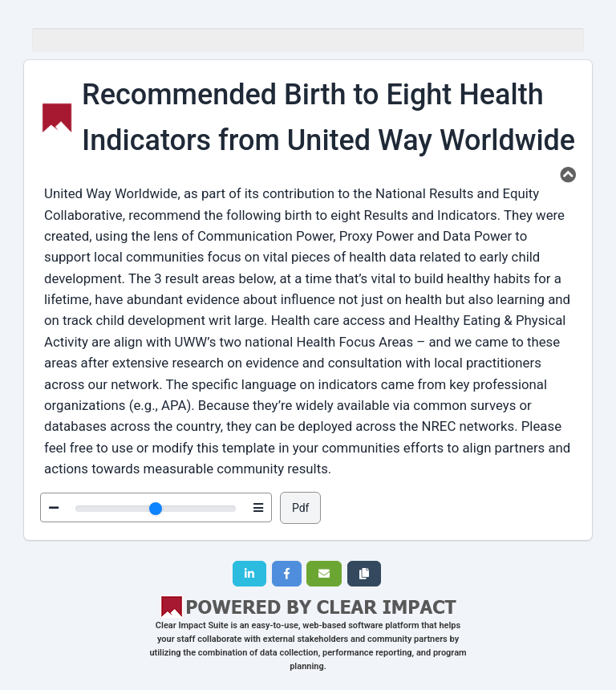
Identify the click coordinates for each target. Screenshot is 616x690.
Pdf (301, 508)
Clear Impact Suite (192, 625)
